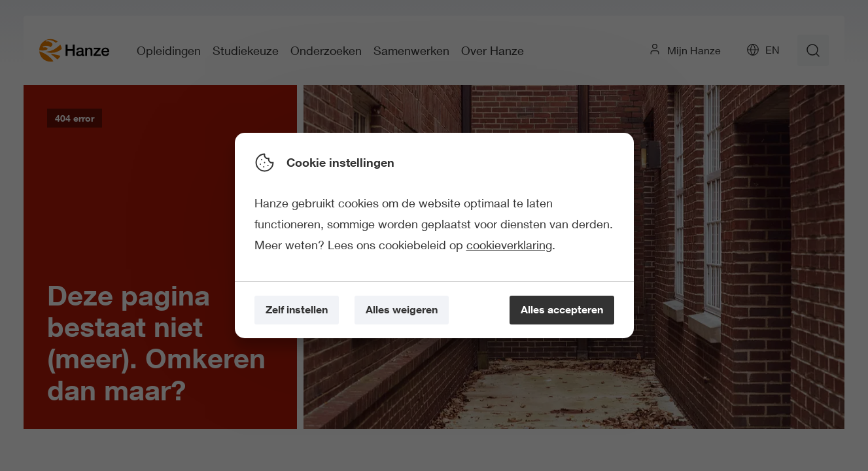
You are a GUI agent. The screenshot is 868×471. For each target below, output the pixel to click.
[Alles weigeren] (402, 310)
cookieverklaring (509, 245)
